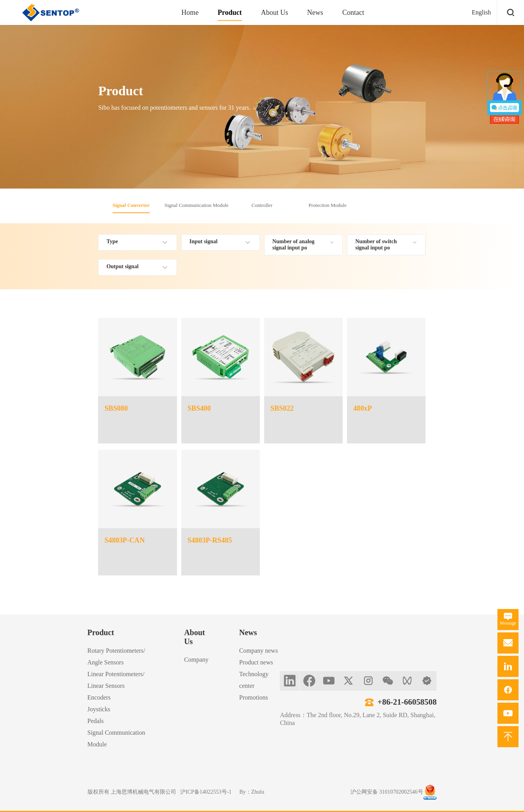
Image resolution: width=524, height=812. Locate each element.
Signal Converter (131, 205)
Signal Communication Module (197, 205)
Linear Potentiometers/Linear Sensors (116, 680)
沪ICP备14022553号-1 (206, 792)
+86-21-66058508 (407, 702)
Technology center (254, 680)
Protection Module (328, 205)
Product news (256, 662)
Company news (258, 651)
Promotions (254, 697)
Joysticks (99, 709)
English (481, 12)
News (315, 12)
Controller (262, 205)
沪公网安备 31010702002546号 (387, 792)
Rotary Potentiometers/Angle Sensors (116, 656)
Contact (353, 12)
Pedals (96, 721)
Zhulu (258, 792)
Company (196, 660)
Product (230, 12)
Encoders (99, 697)
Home (190, 12)
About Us (275, 12)
